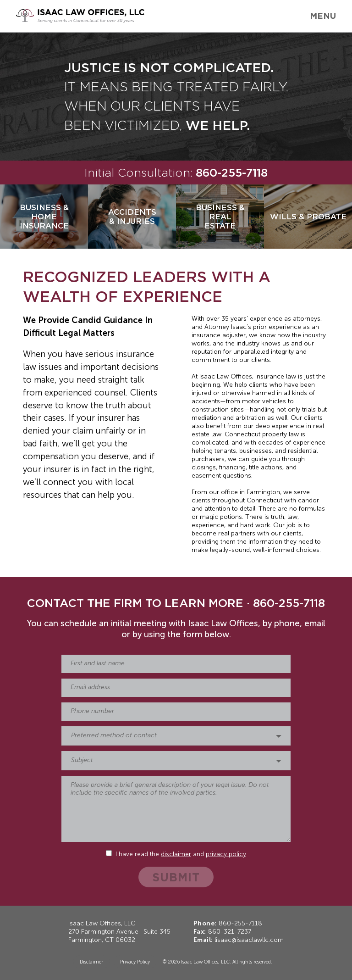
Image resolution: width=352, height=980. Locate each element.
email (315, 624)
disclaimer (176, 854)
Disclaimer (91, 962)
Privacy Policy (135, 962)
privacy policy (226, 854)
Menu (323, 16)
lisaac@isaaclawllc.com (249, 940)
